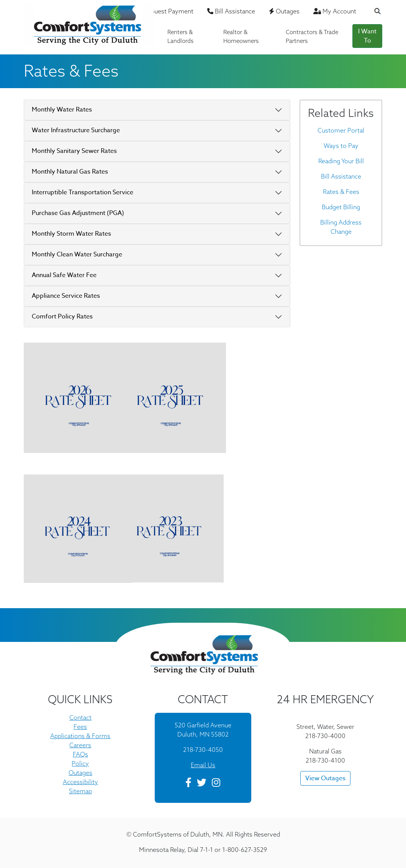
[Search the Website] (373, 12)
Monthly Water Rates (62, 110)
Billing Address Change (341, 227)
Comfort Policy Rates (62, 317)
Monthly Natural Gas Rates (70, 172)
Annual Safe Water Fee (64, 275)
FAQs (80, 754)
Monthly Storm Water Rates (71, 234)
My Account (335, 11)
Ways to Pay (341, 146)
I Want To (367, 36)
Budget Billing (341, 207)
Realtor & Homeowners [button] (241, 36)
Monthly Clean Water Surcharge (77, 254)
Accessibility (80, 782)
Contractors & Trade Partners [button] (312, 36)
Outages (284, 11)
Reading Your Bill (341, 161)
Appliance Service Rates (66, 296)
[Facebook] (188, 784)
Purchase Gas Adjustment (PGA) (78, 213)
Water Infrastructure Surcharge (76, 130)
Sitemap (80, 791)
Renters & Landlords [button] (180, 36)
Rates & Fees (341, 192)
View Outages (325, 778)
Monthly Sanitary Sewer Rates (74, 151)
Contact (80, 717)
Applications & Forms (80, 736)
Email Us (203, 765)
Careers (80, 745)
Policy (80, 763)
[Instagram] (216, 784)
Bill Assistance (231, 11)
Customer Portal (341, 130)
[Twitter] (202, 784)
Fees (80, 727)
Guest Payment (169, 11)
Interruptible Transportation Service (83, 192)
